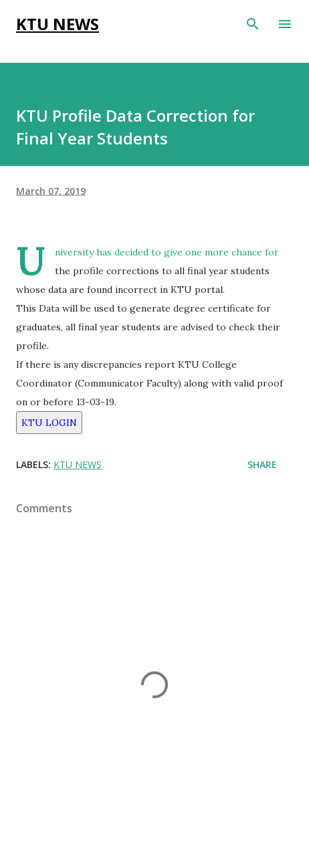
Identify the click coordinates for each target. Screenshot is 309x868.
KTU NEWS (58, 24)
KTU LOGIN (49, 423)
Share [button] (262, 464)
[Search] (253, 24)
